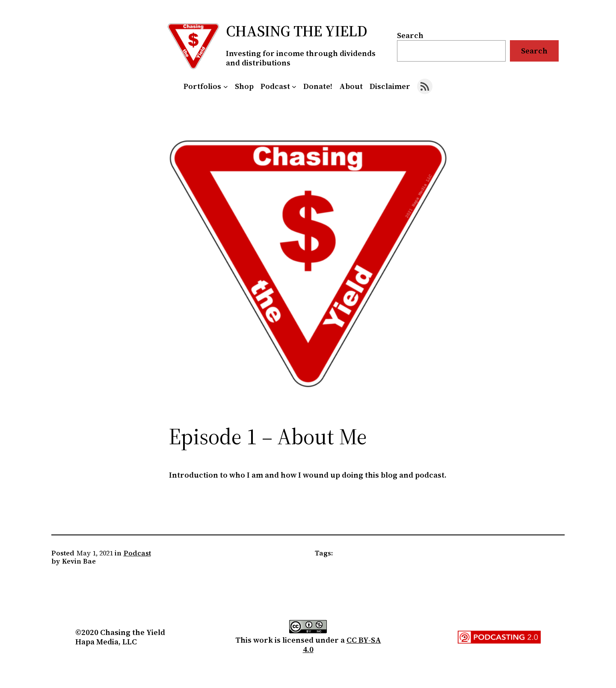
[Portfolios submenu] (226, 87)
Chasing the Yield (297, 31)
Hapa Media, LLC (106, 642)
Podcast (137, 553)
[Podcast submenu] (294, 87)
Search (410, 35)
